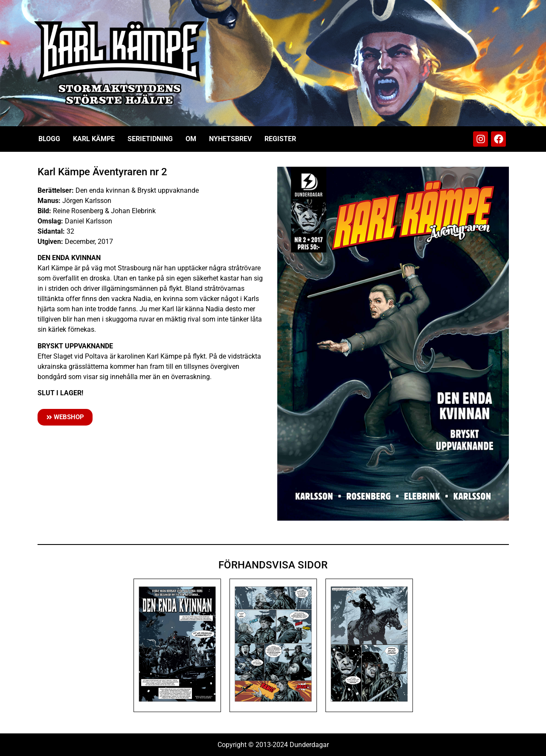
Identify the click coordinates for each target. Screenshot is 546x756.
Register (280, 139)
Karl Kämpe (94, 139)
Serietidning (150, 139)
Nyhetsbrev (230, 139)
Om (191, 139)
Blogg (49, 139)
